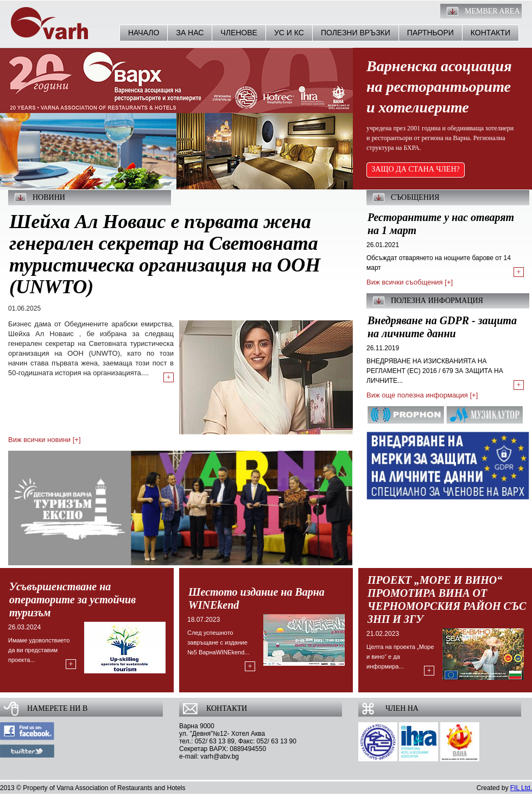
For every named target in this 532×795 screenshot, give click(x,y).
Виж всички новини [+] (45, 440)
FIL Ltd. (521, 788)
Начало (144, 33)
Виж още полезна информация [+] (422, 395)
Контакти (490, 33)
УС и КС (289, 33)
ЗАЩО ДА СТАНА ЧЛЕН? (416, 169)
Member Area (492, 11)
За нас (190, 33)
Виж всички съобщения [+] (410, 282)
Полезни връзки (356, 33)
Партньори (430, 33)
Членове (239, 33)
